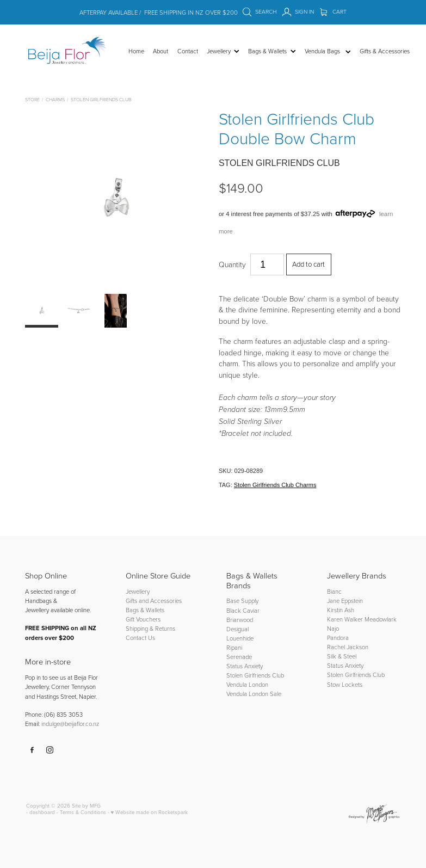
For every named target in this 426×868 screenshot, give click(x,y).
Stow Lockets (345, 684)
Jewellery (138, 591)
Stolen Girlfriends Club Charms (275, 485)
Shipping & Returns (150, 628)
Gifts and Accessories (154, 601)
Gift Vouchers (143, 619)
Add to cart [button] (308, 264)
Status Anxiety (245, 666)
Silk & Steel (342, 656)
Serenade (239, 657)
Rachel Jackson (348, 647)
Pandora (338, 638)
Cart (333, 11)
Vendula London (247, 684)
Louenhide (240, 638)
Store (32, 99)
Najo (333, 628)
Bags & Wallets (145, 610)
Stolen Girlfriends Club (101, 99)
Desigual (237, 629)
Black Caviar (243, 610)
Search (260, 11)
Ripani (234, 647)
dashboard (42, 812)
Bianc (335, 591)
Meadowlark (381, 619)
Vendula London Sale (254, 694)
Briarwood (240, 620)
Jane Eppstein (346, 601)
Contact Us (140, 638)
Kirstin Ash (341, 610)
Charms (55, 99)
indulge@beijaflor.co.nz (70, 724)
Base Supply (242, 601)
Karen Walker (345, 619)
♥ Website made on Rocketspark (150, 812)
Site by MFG (86, 805)
